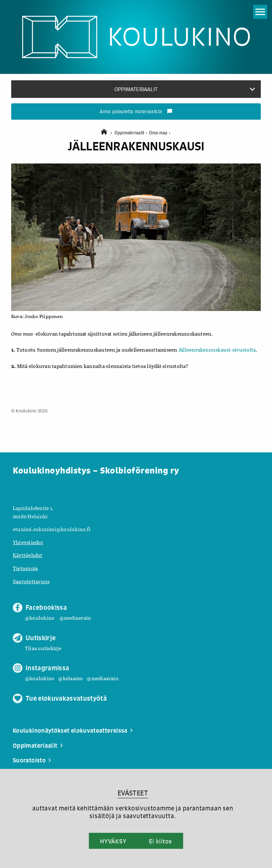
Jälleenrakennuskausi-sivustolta (217, 350)
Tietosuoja (25, 568)
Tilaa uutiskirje (43, 648)
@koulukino (40, 618)
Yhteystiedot (28, 542)
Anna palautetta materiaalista (136, 112)
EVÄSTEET (133, 793)
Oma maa (160, 133)
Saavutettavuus (31, 581)
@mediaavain (75, 618)
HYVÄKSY (113, 841)
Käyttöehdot (28, 555)
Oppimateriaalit (132, 133)
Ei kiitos (160, 841)
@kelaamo (70, 678)
